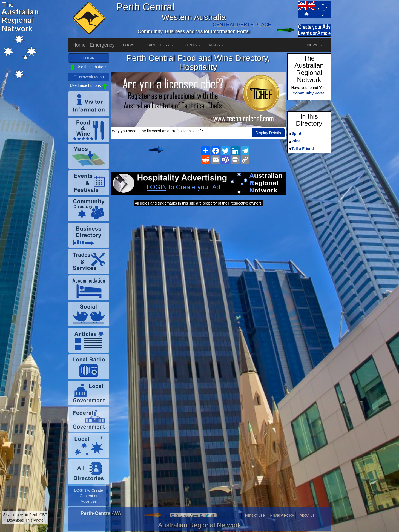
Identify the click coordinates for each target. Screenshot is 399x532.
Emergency (102, 45)
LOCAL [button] (131, 45)
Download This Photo (25, 520)
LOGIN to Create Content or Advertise (89, 496)
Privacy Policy (282, 515)
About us (307, 515)
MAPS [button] (216, 45)
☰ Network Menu (89, 77)
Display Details (268, 133)
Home (79, 45)
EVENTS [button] (191, 45)
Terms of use (254, 515)
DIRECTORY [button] (160, 45)
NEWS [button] (315, 45)
